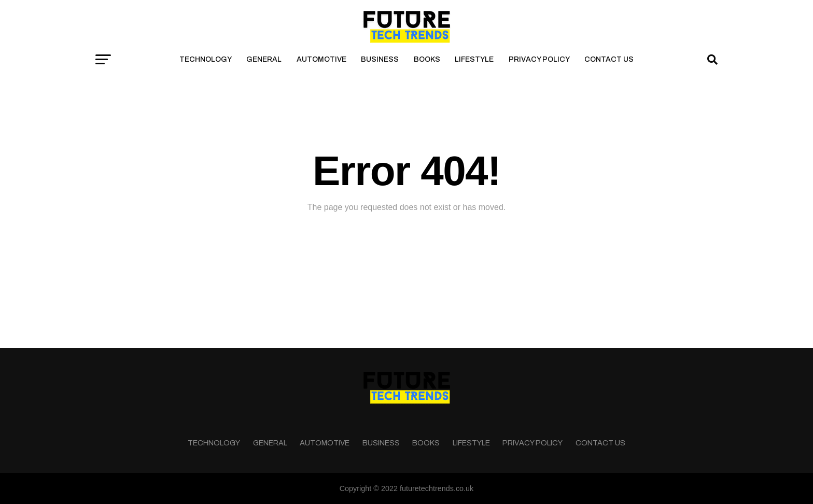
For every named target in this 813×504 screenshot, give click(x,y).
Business (380, 59)
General (264, 59)
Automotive (321, 59)
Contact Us (609, 59)
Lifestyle (474, 59)
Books (427, 59)
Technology (206, 59)
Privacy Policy (539, 59)
